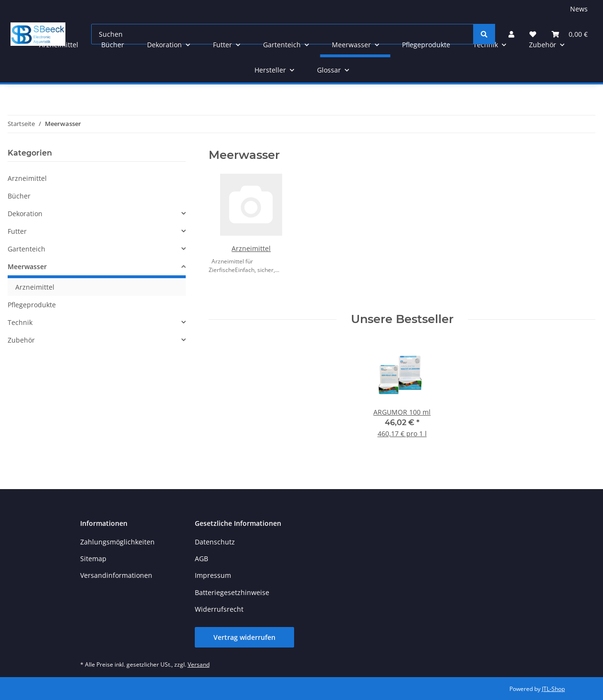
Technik (20, 322)
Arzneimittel (251, 248)
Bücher (19, 196)
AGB (201, 559)
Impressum (213, 575)
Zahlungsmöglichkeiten (117, 542)
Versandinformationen (116, 575)
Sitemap (93, 559)
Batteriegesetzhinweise (232, 592)
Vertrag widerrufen (244, 637)
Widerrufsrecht (219, 609)
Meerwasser (27, 266)
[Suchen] (484, 34)
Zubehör (21, 340)
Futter (17, 231)
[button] (97, 214)
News (579, 9)
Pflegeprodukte (32, 305)
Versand (199, 664)
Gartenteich (26, 249)
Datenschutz (215, 542)
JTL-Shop (553, 689)
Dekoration (25, 214)
